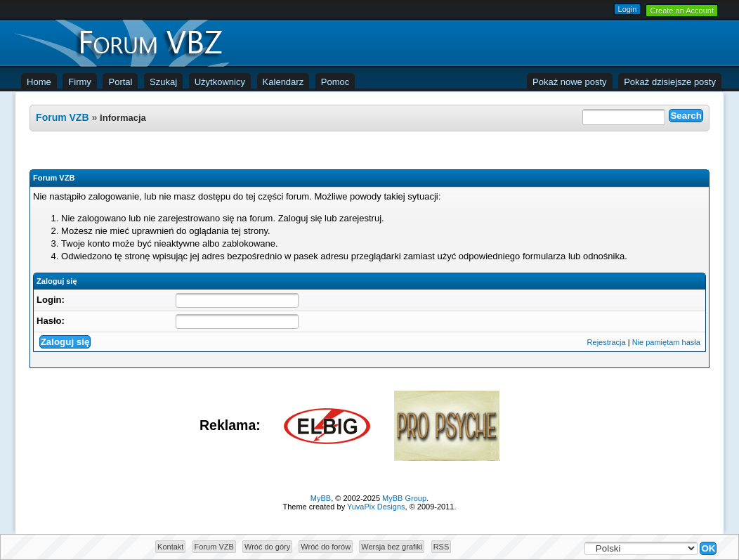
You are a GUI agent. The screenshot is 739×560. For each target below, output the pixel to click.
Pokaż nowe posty (570, 82)
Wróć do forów (326, 547)
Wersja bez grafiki (392, 547)
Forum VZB (62, 117)
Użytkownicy (220, 82)
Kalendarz (283, 82)
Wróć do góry (267, 547)
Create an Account (682, 11)
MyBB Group (404, 498)
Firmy (80, 82)
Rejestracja (607, 342)
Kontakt (170, 547)
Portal (120, 82)
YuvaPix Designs (376, 507)
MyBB (321, 498)
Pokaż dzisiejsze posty (670, 82)
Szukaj (163, 82)
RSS (442, 547)
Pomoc (335, 82)
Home (39, 82)
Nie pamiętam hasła (666, 342)
